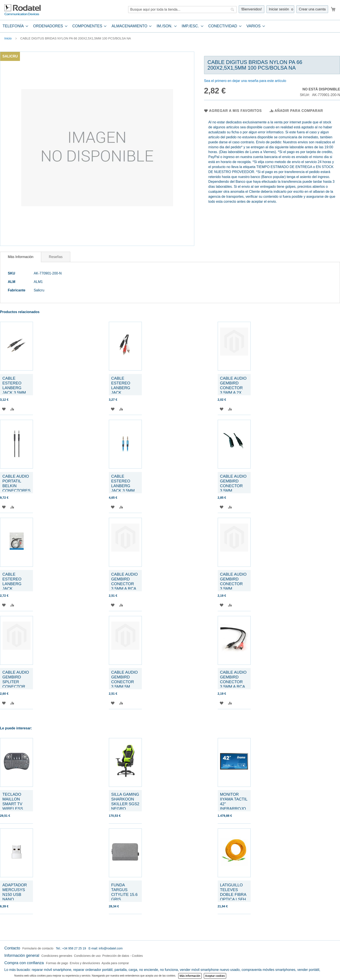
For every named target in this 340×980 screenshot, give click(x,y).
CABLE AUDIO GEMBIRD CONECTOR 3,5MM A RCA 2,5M (233, 682)
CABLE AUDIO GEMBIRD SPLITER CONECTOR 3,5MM (16, 682)
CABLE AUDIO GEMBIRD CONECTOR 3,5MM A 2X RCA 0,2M (233, 388)
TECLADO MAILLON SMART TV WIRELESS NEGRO (13, 804)
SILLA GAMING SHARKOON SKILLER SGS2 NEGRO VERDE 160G (125, 804)
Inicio (8, 38)
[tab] (170, 26)
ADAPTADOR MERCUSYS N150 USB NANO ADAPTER (15, 894)
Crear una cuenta (312, 9)
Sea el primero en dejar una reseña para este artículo (245, 81)
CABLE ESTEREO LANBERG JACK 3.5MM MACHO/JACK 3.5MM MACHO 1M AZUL (125, 491)
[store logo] (23, 10)
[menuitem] (14, 26)
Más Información (21, 257)
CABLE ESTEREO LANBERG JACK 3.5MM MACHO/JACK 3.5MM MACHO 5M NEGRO (16, 393)
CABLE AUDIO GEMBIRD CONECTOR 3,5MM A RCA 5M (125, 584)
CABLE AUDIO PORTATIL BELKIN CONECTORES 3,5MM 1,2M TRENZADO (16, 488)
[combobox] (182, 10)
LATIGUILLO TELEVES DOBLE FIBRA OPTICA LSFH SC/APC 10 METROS (233, 897)
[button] (4, 409)
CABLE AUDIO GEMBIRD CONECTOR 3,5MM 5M (125, 679)
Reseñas (56, 257)
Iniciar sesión (279, 9)
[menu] (170, 26)
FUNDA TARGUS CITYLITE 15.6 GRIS (124, 892)
